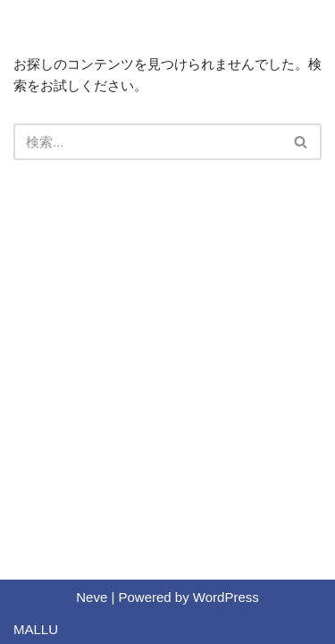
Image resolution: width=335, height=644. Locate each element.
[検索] (147, 142)
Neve (92, 597)
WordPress (226, 597)
